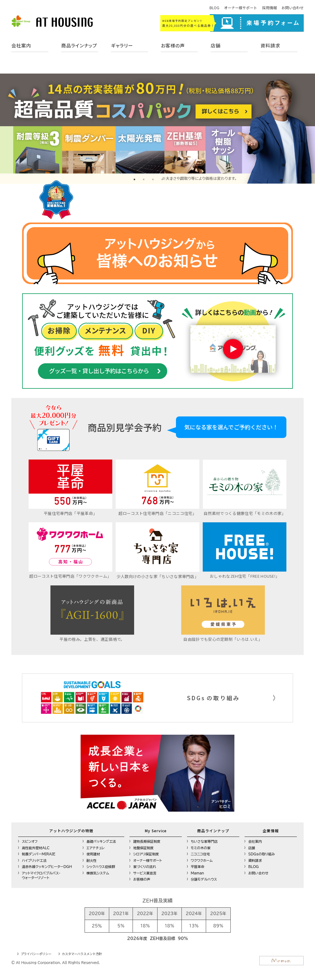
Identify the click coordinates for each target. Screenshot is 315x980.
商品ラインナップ (79, 45)
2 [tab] (144, 179)
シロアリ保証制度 (146, 853)
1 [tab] (134, 179)
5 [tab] (171, 179)
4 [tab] (162, 179)
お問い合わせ (293, 8)
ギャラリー (122, 45)
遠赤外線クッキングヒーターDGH (47, 866)
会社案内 (21, 45)
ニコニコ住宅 (200, 853)
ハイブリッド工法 (34, 860)
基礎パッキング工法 (101, 841)
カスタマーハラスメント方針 (82, 953)
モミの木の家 (201, 847)
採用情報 (269, 8)
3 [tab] (153, 179)
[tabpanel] (157, 129)
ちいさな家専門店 (204, 841)
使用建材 (93, 853)
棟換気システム (98, 872)
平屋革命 (197, 866)
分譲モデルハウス (204, 879)
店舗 (216, 45)
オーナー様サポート (241, 8)
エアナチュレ (96, 847)
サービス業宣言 (145, 872)
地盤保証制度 (143, 847)
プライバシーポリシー (36, 953)
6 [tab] (181, 179)
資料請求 (270, 45)
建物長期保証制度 (147, 841)
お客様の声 (173, 45)
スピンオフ (30, 841)
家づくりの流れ (145, 866)
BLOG (214, 8)
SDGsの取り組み (262, 853)
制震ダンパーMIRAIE (39, 853)
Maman (197, 872)
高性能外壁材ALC (36, 847)
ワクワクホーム (202, 860)
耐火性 (92, 860)
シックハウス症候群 (101, 866)
